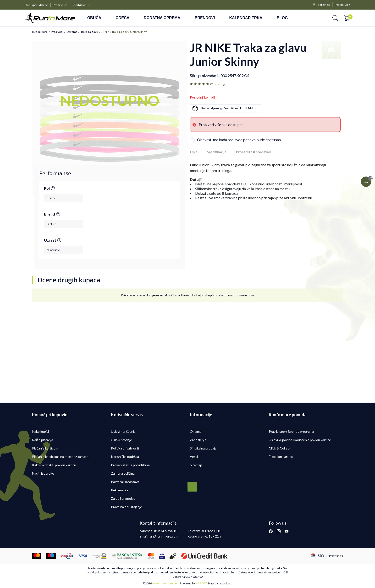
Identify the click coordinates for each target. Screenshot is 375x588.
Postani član (342, 5)
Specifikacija (217, 152)
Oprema (72, 32)
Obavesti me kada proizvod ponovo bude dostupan (239, 140)
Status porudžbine (36, 5)
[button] (335, 18)
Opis (194, 152)
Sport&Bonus (81, 5)
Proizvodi (57, 32)
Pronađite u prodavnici (254, 152)
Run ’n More (40, 32)
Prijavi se (324, 5)
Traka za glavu (89, 32)
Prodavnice (60, 5)
